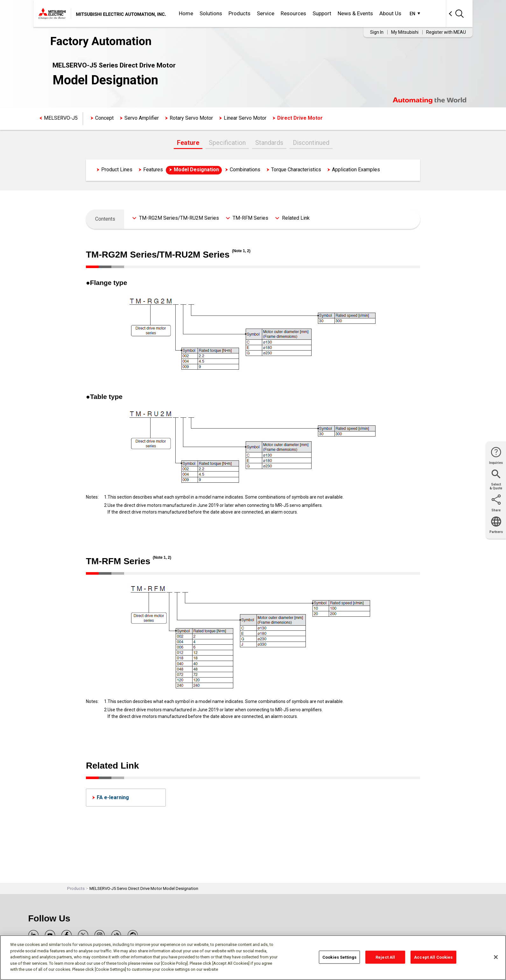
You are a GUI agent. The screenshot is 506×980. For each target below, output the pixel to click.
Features (153, 170)
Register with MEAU (446, 32)
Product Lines (117, 170)
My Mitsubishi (405, 32)
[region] (253, 958)
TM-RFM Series (250, 218)
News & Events (355, 13)
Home (186, 13)
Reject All (385, 957)
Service (266, 13)
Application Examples (356, 170)
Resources (293, 13)
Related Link (296, 218)
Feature (188, 143)
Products (239, 13)
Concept (104, 118)
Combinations (245, 170)
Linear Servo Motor (245, 118)
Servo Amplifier (142, 118)
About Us (390, 13)
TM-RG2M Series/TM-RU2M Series (179, 218)
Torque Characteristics (296, 170)
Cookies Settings (339, 957)
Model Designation (196, 170)
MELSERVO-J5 (61, 118)
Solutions (211, 13)
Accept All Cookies (433, 957)
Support (322, 13)
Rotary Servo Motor (191, 118)
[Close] (496, 957)
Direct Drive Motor (300, 118)
